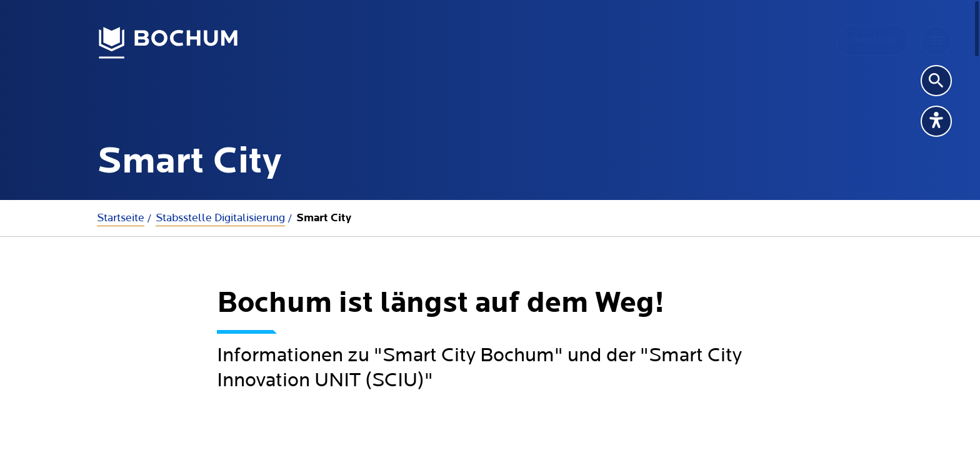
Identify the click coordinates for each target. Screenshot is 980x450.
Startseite (121, 218)
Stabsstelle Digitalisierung (220, 218)
